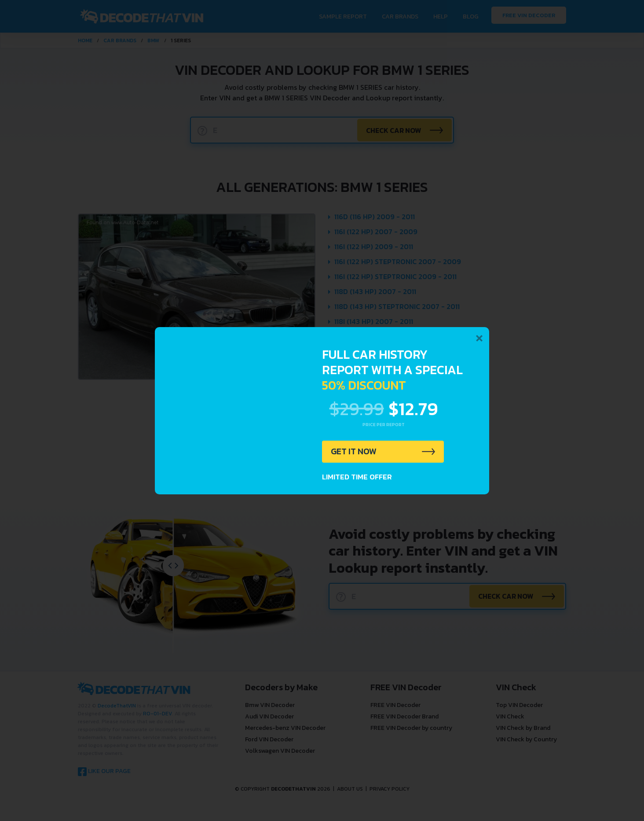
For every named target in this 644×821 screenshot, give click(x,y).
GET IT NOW (354, 452)
